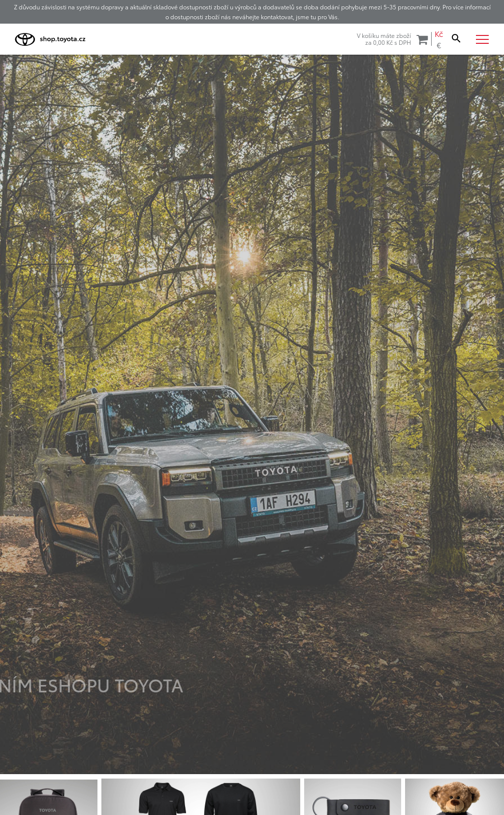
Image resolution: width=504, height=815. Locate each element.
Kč (439, 33)
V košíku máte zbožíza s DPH (392, 39)
